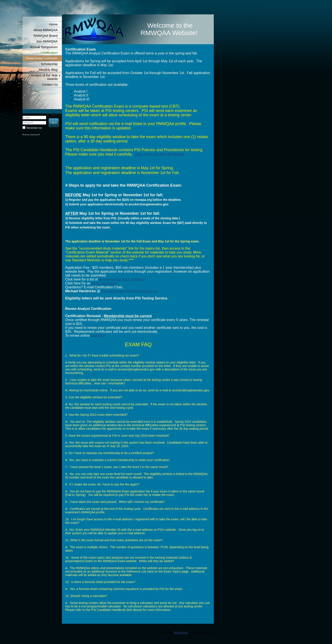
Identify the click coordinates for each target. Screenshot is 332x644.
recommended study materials (122, 279)
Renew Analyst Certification (42, 58)
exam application (105, 283)
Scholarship (49, 64)
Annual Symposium (44, 47)
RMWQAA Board (46, 36)
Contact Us (50, 85)
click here (98, 336)
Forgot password (31, 135)
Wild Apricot (181, 633)
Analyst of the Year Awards (44, 77)
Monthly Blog (48, 70)
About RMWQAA (46, 30)
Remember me (34, 128)
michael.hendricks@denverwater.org (129, 291)
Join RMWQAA (47, 41)
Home (53, 24)
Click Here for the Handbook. (160, 154)
